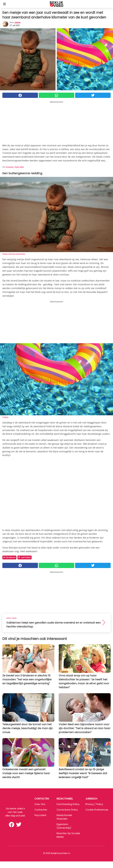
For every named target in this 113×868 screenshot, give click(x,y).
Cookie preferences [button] (97, 810)
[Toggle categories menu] (4, 4)
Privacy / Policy (94, 804)
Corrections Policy (67, 810)
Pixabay (5, 417)
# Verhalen (25, 557)
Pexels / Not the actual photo (14, 254)
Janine (17, 22)
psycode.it (40, 815)
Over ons (40, 804)
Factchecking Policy (68, 804)
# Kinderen (9, 557)
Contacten (41, 810)
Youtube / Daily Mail (15, 167)
